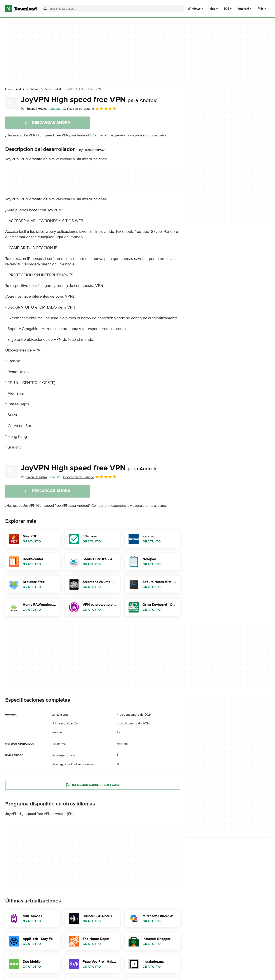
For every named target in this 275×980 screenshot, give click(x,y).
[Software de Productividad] (45, 89)
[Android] (21, 89)
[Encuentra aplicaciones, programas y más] (113, 9)
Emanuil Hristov (94, 150)
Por (34, 109)
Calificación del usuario (90, 108)
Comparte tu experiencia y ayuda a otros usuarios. (129, 135)
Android (243, 9)
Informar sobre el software (93, 785)
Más (262, 9)
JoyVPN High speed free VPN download (36, 814)
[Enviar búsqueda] (45, 9)
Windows (194, 9)
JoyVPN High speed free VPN (89, 100)
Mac (212, 9)
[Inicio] (8, 89)
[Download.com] (21, 9)
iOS (227, 9)
